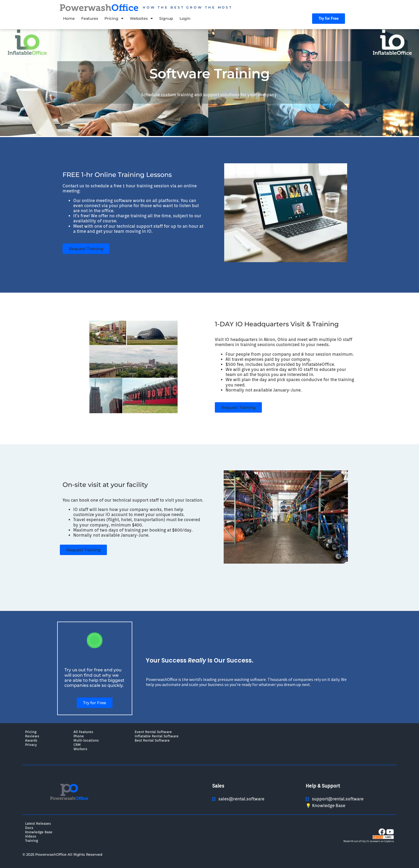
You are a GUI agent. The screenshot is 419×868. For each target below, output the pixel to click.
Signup (166, 18)
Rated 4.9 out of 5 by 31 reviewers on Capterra (369, 841)
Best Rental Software (152, 740)
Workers (80, 749)
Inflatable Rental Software (157, 736)
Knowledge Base (39, 832)
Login (185, 18)
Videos (31, 836)
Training (32, 840)
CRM (77, 745)
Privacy (31, 745)
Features (90, 18)
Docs (29, 828)
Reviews (32, 736)
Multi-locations (86, 740)
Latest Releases (38, 823)
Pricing (114, 18)
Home (69, 18)
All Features (83, 732)
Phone (79, 736)
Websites (141, 18)
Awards (31, 740)
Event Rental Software (153, 732)
